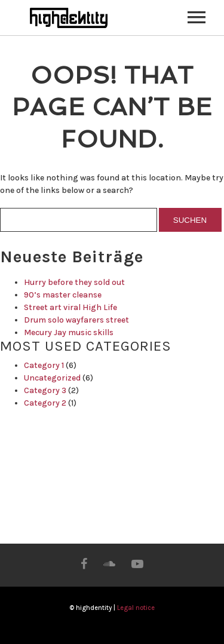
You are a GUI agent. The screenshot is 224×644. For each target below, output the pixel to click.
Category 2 (45, 403)
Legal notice (136, 608)
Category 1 (44, 365)
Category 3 (45, 390)
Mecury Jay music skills (69, 332)
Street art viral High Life (70, 307)
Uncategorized (52, 378)
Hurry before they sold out (74, 282)
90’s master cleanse (63, 295)
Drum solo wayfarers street (76, 320)
